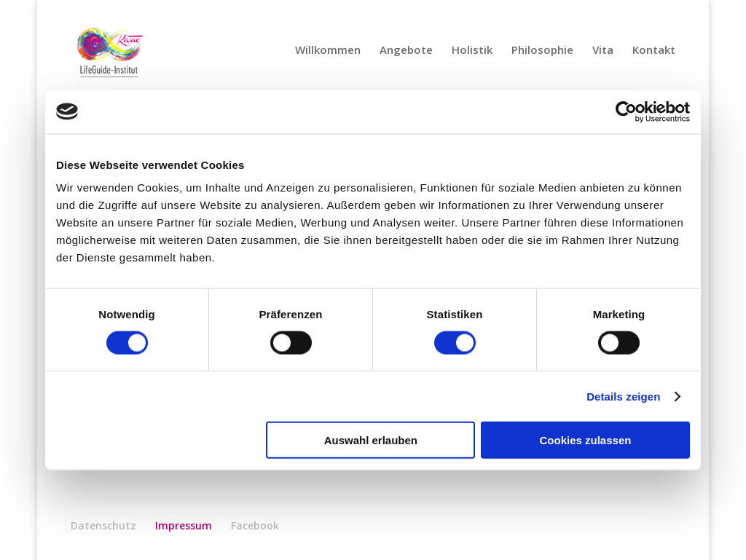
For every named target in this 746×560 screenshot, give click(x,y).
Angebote (406, 51)
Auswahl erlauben (371, 440)
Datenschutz (103, 525)
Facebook (255, 525)
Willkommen (328, 51)
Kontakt (654, 51)
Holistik (472, 51)
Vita (603, 51)
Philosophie (542, 51)
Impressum (184, 525)
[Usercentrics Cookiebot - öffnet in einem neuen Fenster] (626, 111)
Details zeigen (623, 396)
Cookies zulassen (586, 440)
